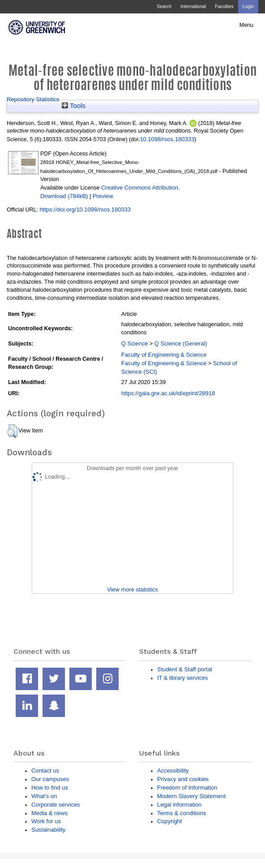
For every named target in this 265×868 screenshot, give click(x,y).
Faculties (224, 6)
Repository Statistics (33, 99)
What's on (44, 796)
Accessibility (173, 771)
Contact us (45, 771)
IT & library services (182, 678)
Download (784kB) (64, 196)
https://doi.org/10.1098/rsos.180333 (85, 209)
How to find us (50, 788)
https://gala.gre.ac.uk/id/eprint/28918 (168, 393)
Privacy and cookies (183, 779)
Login (248, 6)
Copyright (169, 821)
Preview (103, 196)
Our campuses (50, 779)
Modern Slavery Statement (191, 796)
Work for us (46, 821)
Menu (246, 25)
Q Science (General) (181, 343)
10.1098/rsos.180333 (167, 139)
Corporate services (56, 805)
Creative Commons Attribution (140, 188)
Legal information (179, 805)
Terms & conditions (182, 813)
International (193, 6)
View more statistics (132, 589)
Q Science (135, 343)
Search (164, 6)
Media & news (49, 813)
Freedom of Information (187, 788)
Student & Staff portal (185, 669)
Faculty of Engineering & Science (164, 355)
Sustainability (48, 830)
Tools (74, 106)
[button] (12, 431)
